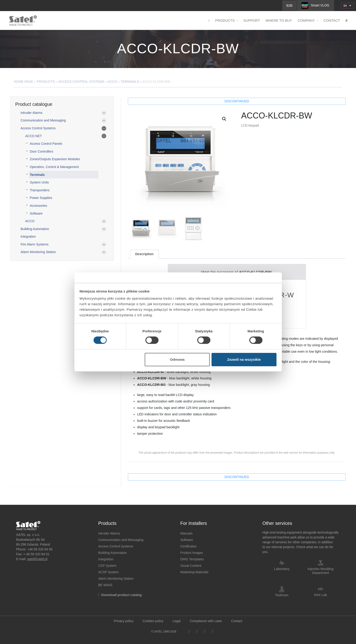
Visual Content (191, 566)
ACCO (112, 82)
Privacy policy (124, 621)
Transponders (40, 190)
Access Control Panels (46, 144)
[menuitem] (347, 6)
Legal (177, 621)
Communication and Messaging (43, 120)
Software (36, 213)
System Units (39, 182)
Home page (24, 82)
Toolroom (282, 595)
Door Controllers (41, 151)
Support (252, 20)
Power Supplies (41, 198)
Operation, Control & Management (54, 167)
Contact (332, 20)
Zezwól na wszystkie (244, 359)
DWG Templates (192, 559)
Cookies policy (153, 621)
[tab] (144, 254)
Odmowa (177, 359)
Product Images (192, 553)
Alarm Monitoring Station (38, 252)
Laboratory (282, 569)
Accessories (38, 206)
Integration (28, 236)
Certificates (188, 546)
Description (144, 254)
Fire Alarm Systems (34, 244)
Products (227, 21)
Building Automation (35, 229)
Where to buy (279, 20)
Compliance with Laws (206, 621)
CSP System (107, 566)
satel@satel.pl (37, 559)
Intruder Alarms (31, 113)
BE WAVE (105, 585)
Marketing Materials (194, 572)
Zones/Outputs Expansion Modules (55, 159)
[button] (224, 119)
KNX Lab (321, 595)
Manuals (187, 533)
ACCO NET (33, 136)
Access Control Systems (81, 82)
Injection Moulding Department (321, 571)
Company (308, 21)
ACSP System (108, 572)
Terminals (130, 82)
